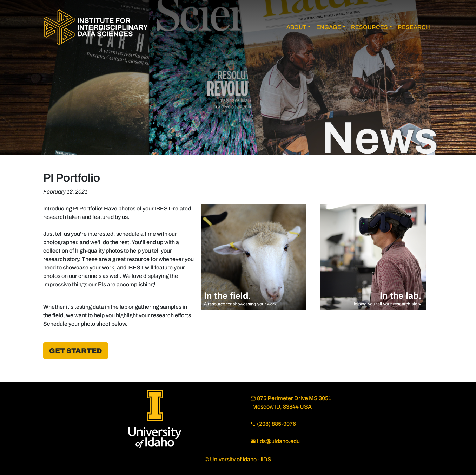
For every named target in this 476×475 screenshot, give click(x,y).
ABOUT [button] (296, 27)
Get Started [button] (76, 351)
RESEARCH (414, 27)
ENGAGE (329, 27)
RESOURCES (369, 27)
